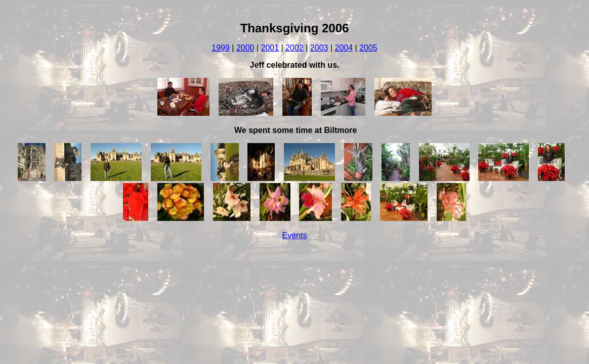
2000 (245, 48)
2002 (294, 48)
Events (295, 235)
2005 (368, 48)
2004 (344, 48)
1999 (221, 48)
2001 (270, 48)
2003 (319, 48)
